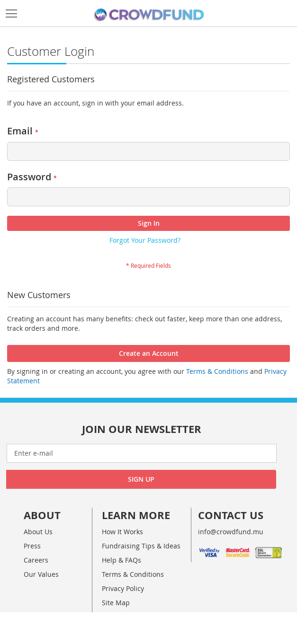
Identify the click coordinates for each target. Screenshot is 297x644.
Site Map (116, 603)
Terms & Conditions (216, 371)
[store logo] (149, 15)
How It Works (122, 532)
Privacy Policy (123, 588)
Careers (36, 560)
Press (32, 546)
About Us (38, 532)
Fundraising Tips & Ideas (141, 546)
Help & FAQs (121, 560)
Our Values (41, 574)
